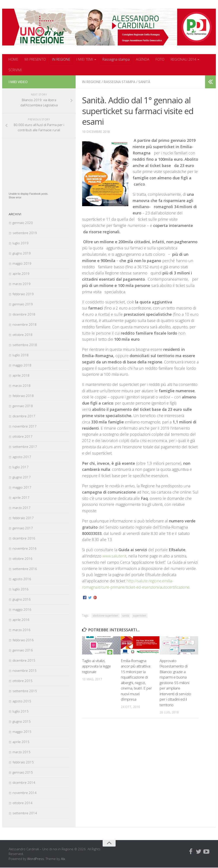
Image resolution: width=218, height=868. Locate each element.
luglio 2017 (21, 467)
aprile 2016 (21, 620)
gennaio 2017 (23, 528)
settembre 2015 (25, 691)
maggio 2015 (22, 732)
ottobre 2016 (22, 559)
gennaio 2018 (23, 406)
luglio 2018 (21, 355)
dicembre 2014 (24, 783)
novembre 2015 (25, 671)
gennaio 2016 (23, 650)
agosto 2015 (22, 701)
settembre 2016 (25, 569)
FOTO (165, 59)
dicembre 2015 (24, 661)
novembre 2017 (25, 426)
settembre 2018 (25, 345)
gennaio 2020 (23, 223)
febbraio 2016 (23, 640)
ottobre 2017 (22, 437)
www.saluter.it (114, 556)
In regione (91, 82)
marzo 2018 (21, 386)
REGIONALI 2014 (189, 59)
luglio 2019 (21, 243)
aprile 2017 (21, 498)
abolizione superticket (106, 616)
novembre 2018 (25, 325)
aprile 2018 (21, 376)
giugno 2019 (22, 253)
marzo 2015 (21, 752)
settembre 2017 (25, 447)
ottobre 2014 (22, 803)
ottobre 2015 (22, 681)
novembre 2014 (25, 793)
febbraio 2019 (23, 294)
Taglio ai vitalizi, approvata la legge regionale (97, 666)
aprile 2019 (21, 274)
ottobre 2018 (22, 335)
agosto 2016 (22, 579)
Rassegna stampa (121, 59)
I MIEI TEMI (89, 59)
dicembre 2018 (24, 314)
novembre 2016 (25, 549)
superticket (140, 616)
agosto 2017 (22, 457)
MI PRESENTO (36, 59)
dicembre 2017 (24, 416)
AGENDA (148, 59)
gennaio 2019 (23, 304)
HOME (14, 59)
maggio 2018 (22, 365)
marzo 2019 (21, 284)
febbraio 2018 (23, 396)
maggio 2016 (22, 610)
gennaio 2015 (23, 772)
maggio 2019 (22, 264)
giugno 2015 (22, 722)
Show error (15, 198)
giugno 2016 (22, 599)
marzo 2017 (21, 508)
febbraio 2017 (23, 518)
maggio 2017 (22, 487)
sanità (126, 616)
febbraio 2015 (23, 762)
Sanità (146, 82)
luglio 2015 (21, 711)
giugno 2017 (22, 477)
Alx (63, 859)
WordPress (36, 859)
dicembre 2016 (24, 538)
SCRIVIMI (16, 70)
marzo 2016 (21, 630)
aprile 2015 (21, 742)
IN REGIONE (64, 59)
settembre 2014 (25, 813)
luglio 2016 (21, 589)
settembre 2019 (25, 233)
